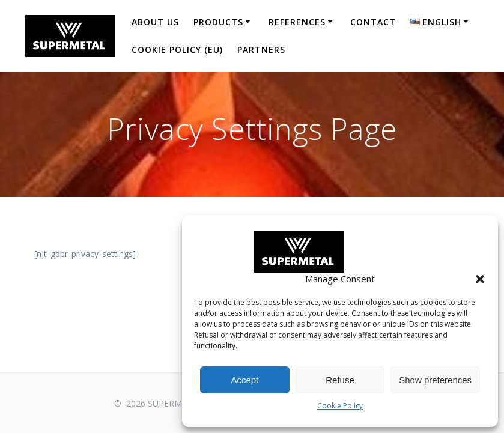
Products (218, 22)
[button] (480, 279)
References (297, 22)
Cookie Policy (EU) (177, 50)
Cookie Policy (340, 406)
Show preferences (435, 380)
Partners (261, 50)
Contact (373, 22)
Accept (244, 380)
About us (155, 22)
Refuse (340, 380)
